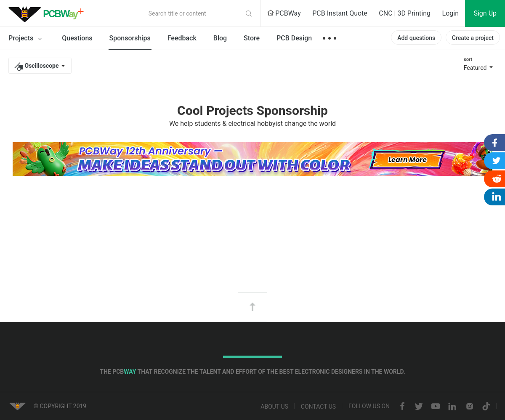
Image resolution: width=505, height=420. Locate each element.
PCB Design (294, 38)
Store (252, 38)
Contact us (318, 407)
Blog (220, 38)
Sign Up (485, 13)
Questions (77, 38)
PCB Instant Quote (340, 13)
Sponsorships (130, 38)
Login (451, 13)
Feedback (182, 38)
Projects (27, 39)
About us (274, 407)
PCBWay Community (48, 13)
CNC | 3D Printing (405, 13)
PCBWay (284, 13)
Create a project (473, 38)
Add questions (416, 38)
